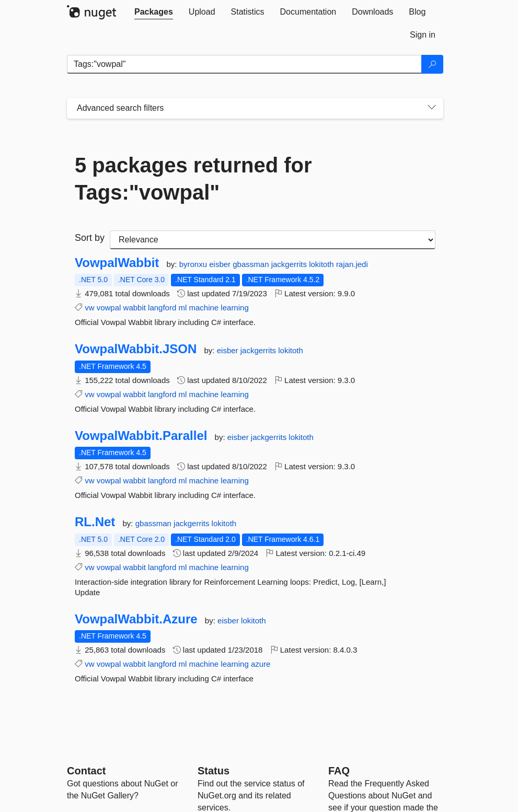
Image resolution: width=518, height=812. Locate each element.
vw (89, 308)
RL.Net (95, 522)
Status (214, 771)
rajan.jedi (352, 264)
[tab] (154, 12)
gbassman (252, 264)
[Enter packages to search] (244, 64)
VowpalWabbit (117, 263)
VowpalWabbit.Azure (136, 619)
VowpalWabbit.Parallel (141, 436)
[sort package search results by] (273, 240)
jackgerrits (290, 264)
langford (162, 308)
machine (204, 308)
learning (234, 308)
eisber (221, 264)
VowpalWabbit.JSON (136, 349)
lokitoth (323, 264)
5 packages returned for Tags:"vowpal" (193, 179)
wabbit (135, 308)
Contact (86, 771)
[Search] (432, 64)
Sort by (90, 238)
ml (182, 308)
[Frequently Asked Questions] (339, 771)
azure (261, 664)
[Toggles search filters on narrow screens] (432, 108)
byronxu (194, 264)
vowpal (109, 308)
